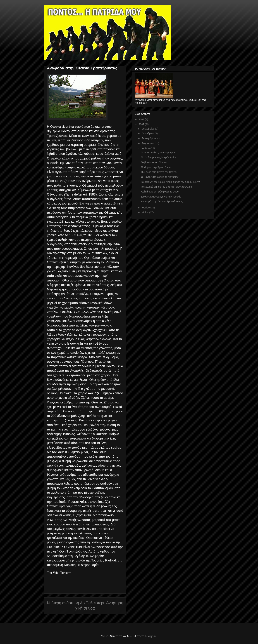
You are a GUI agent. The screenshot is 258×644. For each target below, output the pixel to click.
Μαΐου (145, 212)
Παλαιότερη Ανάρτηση (104, 603)
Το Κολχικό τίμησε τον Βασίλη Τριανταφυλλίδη (166, 187)
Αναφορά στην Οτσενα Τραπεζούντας (162, 201)
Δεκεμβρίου (148, 129)
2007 (142, 124)
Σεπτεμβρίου (149, 138)
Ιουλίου (146, 148)
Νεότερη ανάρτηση (63, 603)
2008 (142, 119)
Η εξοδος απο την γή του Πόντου (159, 172)
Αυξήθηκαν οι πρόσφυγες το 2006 (160, 192)
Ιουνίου (146, 208)
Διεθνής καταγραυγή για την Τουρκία (161, 197)
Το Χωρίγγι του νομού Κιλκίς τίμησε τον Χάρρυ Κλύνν (170, 182)
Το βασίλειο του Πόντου (154, 162)
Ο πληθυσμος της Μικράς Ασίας (159, 157)
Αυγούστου (148, 143)
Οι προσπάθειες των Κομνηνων (158, 152)
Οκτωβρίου (148, 133)
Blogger (151, 636)
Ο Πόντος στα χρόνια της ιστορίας (160, 177)
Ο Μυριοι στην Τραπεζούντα (157, 167)
